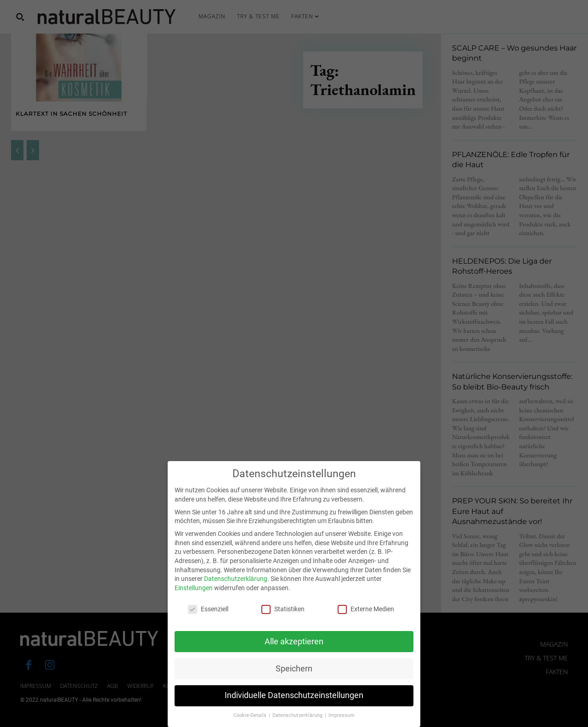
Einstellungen (194, 598)
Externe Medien (366, 620)
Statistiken (283, 620)
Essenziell (208, 620)
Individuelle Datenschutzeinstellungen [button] (294, 706)
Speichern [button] (294, 679)
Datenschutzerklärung (236, 589)
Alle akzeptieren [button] (294, 652)
